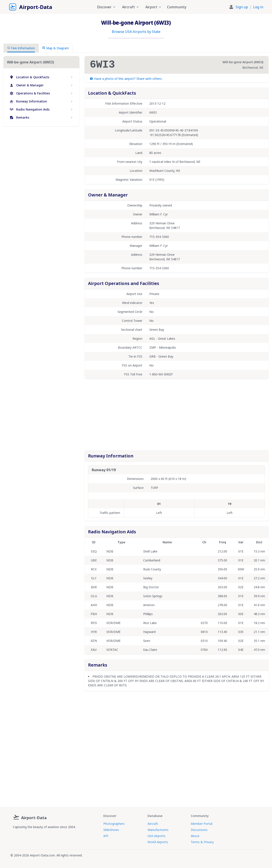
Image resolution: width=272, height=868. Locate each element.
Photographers (114, 824)
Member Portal (201, 824)
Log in (258, 7)
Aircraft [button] (131, 7)
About (195, 836)
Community (177, 7)
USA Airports (156, 836)
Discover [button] (107, 7)
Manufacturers (158, 830)
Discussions (199, 830)
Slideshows (111, 830)
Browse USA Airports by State (136, 32)
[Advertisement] (41, 167)
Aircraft (153, 824)
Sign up (242, 7)
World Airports (158, 842)
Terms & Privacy (202, 842)
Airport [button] (154, 7)
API (106, 836)
